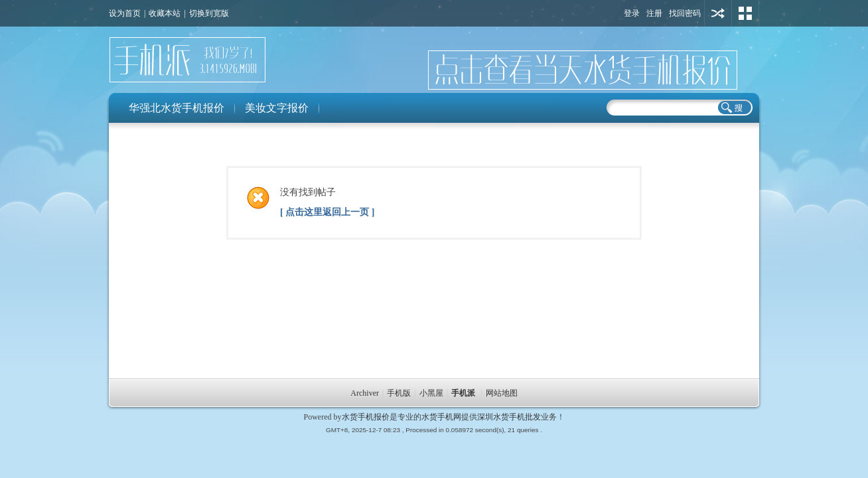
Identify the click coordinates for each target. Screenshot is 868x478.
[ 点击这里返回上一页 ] (327, 212)
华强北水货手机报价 (177, 108)
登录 (632, 13)
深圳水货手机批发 (509, 417)
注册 (654, 13)
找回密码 (685, 13)
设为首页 (125, 13)
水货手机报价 (366, 417)
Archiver (365, 393)
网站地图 (502, 393)
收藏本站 (165, 13)
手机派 (463, 393)
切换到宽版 (209, 13)
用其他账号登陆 (718, 13)
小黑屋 (431, 393)
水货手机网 (441, 417)
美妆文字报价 (277, 108)
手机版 (399, 393)
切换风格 (745, 13)
